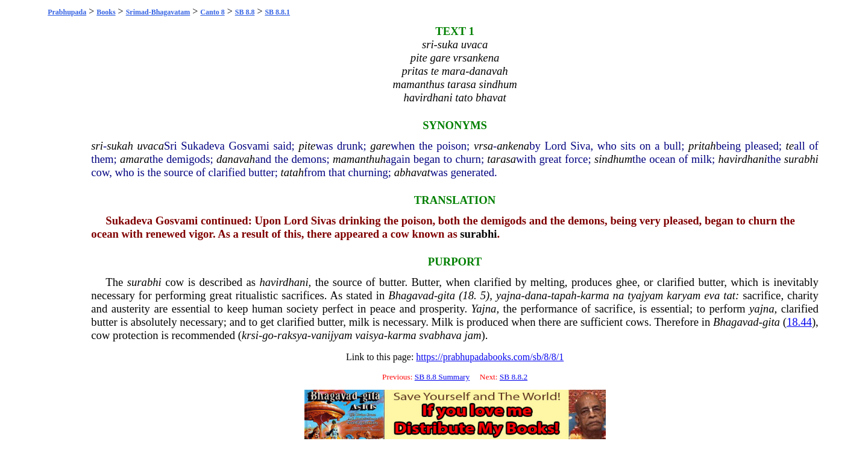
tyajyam (645, 295)
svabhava (440, 335)
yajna (508, 295)
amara (135, 159)
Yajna (484, 309)
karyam (684, 295)
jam (473, 335)
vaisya (370, 335)
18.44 (799, 322)
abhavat (412, 172)
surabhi (801, 159)
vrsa (483, 146)
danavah (236, 159)
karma (595, 295)
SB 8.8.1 (277, 12)
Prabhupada (67, 12)
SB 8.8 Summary (442, 377)
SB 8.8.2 (514, 377)
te (790, 146)
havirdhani (742, 159)
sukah (120, 146)
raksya (292, 335)
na (619, 295)
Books (106, 12)
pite (307, 146)
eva (712, 295)
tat (729, 295)
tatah (292, 172)
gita (446, 295)
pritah (702, 146)
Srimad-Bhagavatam (158, 12)
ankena (513, 146)
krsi (250, 335)
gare (380, 146)
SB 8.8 (245, 12)
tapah (564, 295)
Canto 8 (212, 12)
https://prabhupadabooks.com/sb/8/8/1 (490, 357)
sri (97, 146)
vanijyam (332, 335)
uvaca (150, 146)
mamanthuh (359, 159)
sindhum (613, 159)
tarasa (502, 159)
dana (536, 295)
